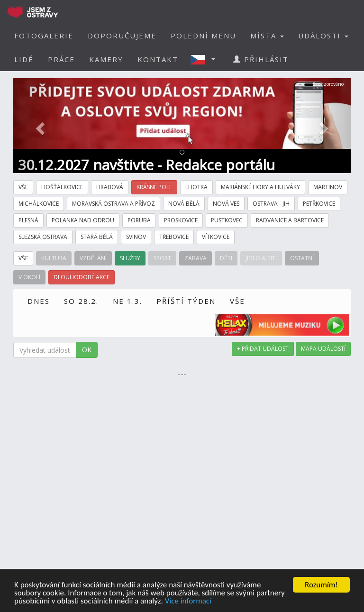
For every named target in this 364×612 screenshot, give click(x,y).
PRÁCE (61, 59)
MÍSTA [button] (267, 36)
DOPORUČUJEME (122, 36)
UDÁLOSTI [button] (323, 36)
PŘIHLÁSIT (261, 59)
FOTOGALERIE (44, 36)
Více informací (188, 601)
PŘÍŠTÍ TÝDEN (186, 301)
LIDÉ (24, 59)
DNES (39, 301)
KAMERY (106, 59)
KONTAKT (158, 59)
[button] (206, 59)
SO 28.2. (81, 301)
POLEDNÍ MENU (203, 36)
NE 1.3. (127, 301)
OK (87, 350)
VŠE (237, 301)
